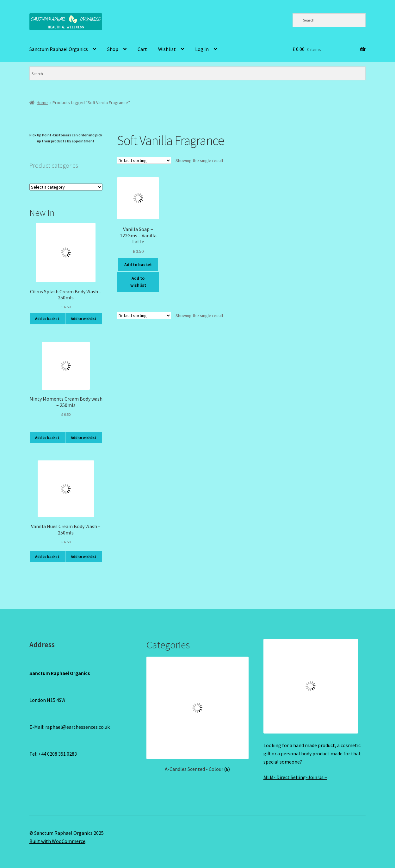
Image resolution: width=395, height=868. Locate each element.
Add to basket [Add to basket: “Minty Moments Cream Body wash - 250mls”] (47, 437)
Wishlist (167, 49)
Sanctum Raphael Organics (59, 49)
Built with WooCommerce (57, 841)
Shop (113, 49)
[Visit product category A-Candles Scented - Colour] (198, 715)
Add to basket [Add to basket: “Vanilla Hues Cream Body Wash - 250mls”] (47, 556)
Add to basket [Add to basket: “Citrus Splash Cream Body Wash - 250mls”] (47, 318)
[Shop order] (144, 160)
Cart (142, 49)
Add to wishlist (138, 282)
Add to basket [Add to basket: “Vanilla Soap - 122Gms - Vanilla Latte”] (138, 265)
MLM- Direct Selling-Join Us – (295, 777)
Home (42, 103)
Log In (202, 49)
